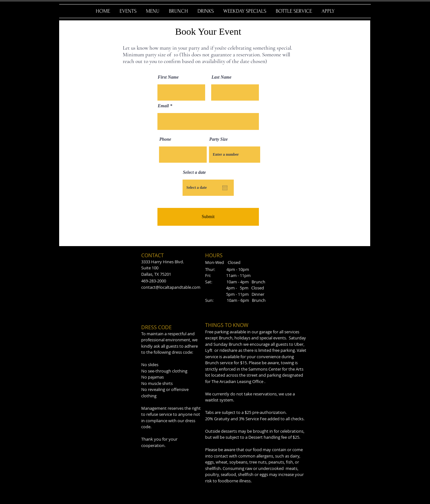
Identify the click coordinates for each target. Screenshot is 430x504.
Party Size (218, 139)
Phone (165, 139)
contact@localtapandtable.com (171, 287)
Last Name (222, 77)
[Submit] (208, 217)
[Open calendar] (225, 188)
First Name (168, 77)
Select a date (194, 173)
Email (163, 106)
